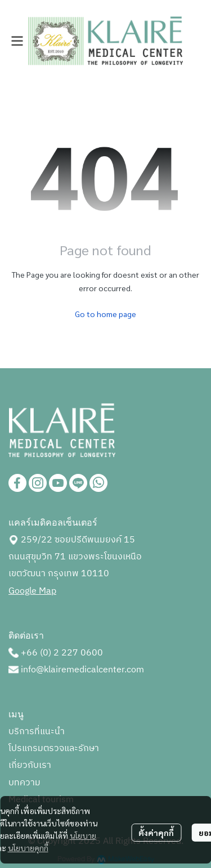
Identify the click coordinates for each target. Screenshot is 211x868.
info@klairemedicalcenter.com (82, 670)
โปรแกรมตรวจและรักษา (54, 749)
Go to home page (105, 314)
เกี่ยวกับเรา (30, 765)
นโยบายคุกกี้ (28, 848)
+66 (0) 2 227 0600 (62, 653)
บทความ (24, 783)
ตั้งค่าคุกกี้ (156, 833)
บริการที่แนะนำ (37, 732)
